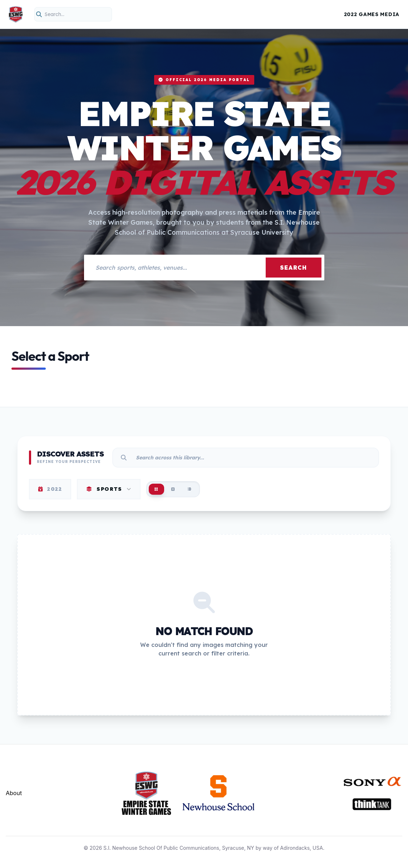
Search (294, 268)
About (14, 793)
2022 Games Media (372, 14)
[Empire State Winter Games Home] (16, 14)
